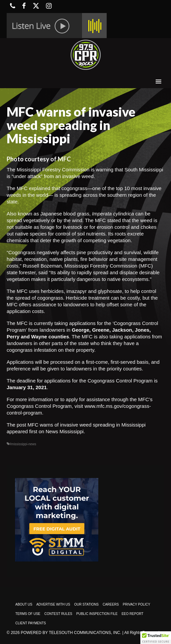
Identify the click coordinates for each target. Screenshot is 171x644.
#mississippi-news (23, 444)
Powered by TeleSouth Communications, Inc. (71, 633)
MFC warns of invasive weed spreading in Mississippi (87, 425)
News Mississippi (65, 431)
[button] (156, 638)
